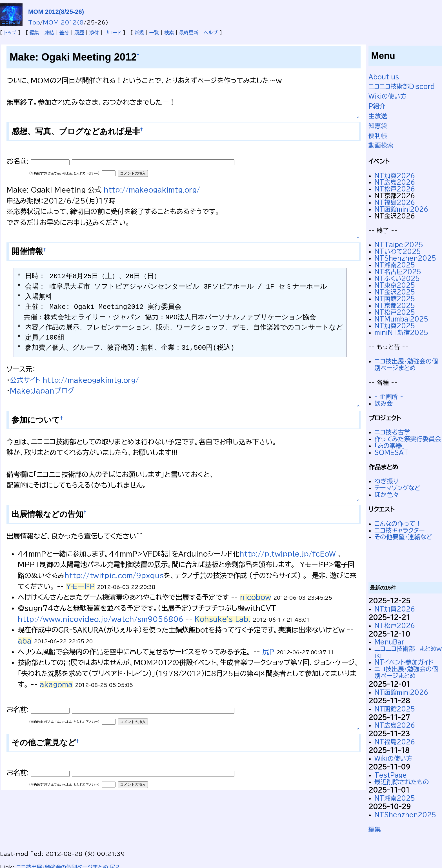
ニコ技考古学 (392, 432)
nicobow (256, 597)
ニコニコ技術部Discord (402, 86)
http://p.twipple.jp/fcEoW (288, 554)
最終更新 (189, 33)
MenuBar (389, 642)
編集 (34, 33)
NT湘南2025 (395, 265)
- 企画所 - (389, 397)
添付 (94, 33)
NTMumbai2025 (401, 319)
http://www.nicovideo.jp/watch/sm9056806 (101, 619)
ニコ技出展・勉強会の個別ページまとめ (406, 365)
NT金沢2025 (395, 292)
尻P (268, 652)
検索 (169, 33)
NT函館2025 (395, 299)
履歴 (79, 33)
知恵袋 (378, 126)
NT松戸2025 (395, 312)
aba (25, 641)
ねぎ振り (386, 481)
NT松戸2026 (395, 189)
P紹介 (377, 106)
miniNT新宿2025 (401, 333)
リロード (113, 33)
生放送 (378, 116)
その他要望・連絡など (403, 537)
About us (384, 77)
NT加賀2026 (395, 176)
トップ (10, 33)
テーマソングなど (397, 488)
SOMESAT (391, 452)
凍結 (49, 33)
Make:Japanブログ (42, 391)
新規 (139, 33)
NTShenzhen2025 (405, 258)
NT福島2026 (395, 202)
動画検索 (381, 145)
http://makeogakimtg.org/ (152, 190)
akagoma (56, 684)
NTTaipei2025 (399, 245)
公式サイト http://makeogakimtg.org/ (74, 380)
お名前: (19, 161)
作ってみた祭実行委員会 (408, 439)
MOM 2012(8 (63, 22)
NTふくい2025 (397, 278)
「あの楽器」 (390, 446)
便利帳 (378, 136)
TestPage (391, 775)
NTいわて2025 (398, 251)
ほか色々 (387, 495)
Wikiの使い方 (387, 96)
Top (34, 22)
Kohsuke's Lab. (223, 619)
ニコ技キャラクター (400, 530)
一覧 (154, 33)
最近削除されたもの (402, 782)
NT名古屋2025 (398, 272)
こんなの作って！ (398, 524)
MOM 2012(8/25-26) (56, 12)
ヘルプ (211, 33)
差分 (64, 33)
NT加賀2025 (395, 326)
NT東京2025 (395, 285)
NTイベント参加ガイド (404, 662)
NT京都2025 (395, 305)
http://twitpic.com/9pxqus (114, 575)
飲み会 (384, 403)
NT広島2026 (395, 182)
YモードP (80, 586)
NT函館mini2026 (401, 209)
